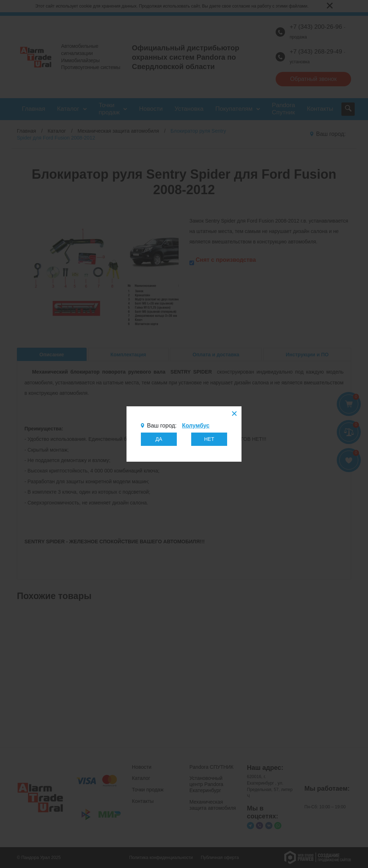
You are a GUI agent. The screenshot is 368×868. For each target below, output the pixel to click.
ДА (159, 439)
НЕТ (209, 439)
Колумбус (195, 426)
